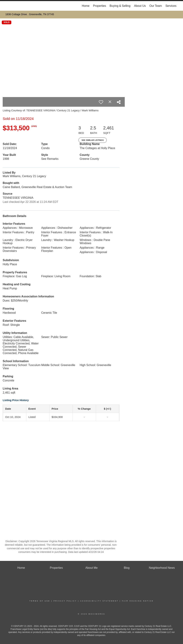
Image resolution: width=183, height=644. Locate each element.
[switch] (101, 102)
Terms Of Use (40, 601)
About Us (140, 6)
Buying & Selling (120, 6)
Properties (99, 6)
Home (86, 6)
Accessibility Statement (99, 601)
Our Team (156, 6)
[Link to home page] (7, 6)
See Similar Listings (93, 140)
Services (171, 6)
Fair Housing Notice (138, 601)
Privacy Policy (65, 601)
